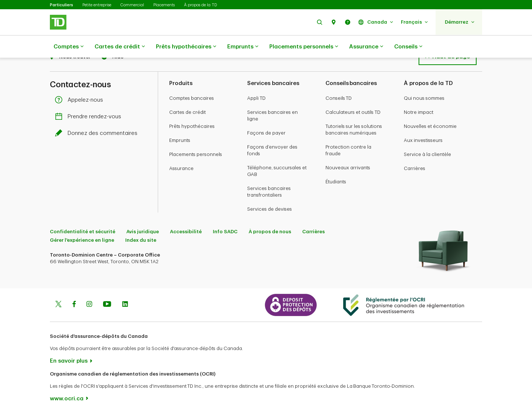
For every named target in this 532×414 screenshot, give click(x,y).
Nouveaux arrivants (348, 168)
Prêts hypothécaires (186, 47)
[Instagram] (89, 305)
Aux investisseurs (423, 140)
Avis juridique (143, 232)
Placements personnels (304, 47)
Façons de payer (266, 133)
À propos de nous (270, 232)
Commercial (132, 5)
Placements (164, 5)
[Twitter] (58, 305)
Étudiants (336, 182)
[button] (320, 22)
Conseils (408, 47)
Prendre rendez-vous (90, 117)
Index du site (141, 240)
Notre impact (419, 112)
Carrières (415, 168)
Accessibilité (186, 232)
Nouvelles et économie (430, 126)
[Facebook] (74, 305)
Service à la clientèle (427, 154)
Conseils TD (339, 98)
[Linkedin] (125, 305)
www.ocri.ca (67, 399)
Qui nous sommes (424, 98)
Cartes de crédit (120, 47)
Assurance (366, 47)
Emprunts (243, 47)
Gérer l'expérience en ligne (82, 240)
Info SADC (225, 232)
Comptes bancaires (192, 98)
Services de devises (270, 209)
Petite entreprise (97, 5)
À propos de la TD (200, 5)
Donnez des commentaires (98, 133)
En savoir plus (69, 361)
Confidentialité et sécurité (83, 232)
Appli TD (256, 98)
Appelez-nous (81, 100)
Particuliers (62, 5)
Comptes (69, 47)
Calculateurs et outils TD (353, 112)
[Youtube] (107, 305)
